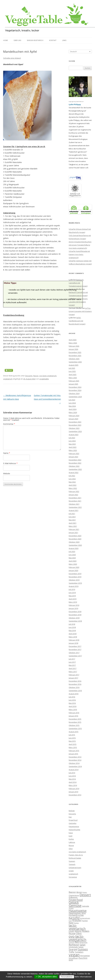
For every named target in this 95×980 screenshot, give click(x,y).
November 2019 (75, 577)
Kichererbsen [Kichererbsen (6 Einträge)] (85, 918)
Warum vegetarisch (35, 40)
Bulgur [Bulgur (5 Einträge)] (85, 892)
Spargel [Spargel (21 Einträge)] (73, 949)
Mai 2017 (72, 665)
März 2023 (73, 450)
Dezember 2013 (75, 795)
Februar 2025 (74, 381)
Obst (71, 849)
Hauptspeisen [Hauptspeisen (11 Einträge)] (75, 913)
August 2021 (74, 510)
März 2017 (73, 672)
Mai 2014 (72, 779)
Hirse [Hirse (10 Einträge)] (84, 913)
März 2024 (73, 412)
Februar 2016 (74, 713)
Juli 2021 (72, 514)
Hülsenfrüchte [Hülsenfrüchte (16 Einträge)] (76, 915)
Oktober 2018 (74, 618)
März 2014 (73, 785)
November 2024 (75, 390)
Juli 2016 (72, 697)
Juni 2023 (72, 441)
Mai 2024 (72, 406)
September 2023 (75, 431)
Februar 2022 (74, 491)
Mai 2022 (72, 482)
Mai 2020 (72, 558)
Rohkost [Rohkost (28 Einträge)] (74, 945)
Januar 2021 (73, 533)
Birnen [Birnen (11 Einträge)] (79, 892)
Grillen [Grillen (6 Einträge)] (71, 908)
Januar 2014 (73, 792)
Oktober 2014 (74, 763)
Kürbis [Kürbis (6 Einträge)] (76, 923)
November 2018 (75, 615)
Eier (70, 817)
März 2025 (73, 378)
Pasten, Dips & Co (76, 855)
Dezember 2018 (75, 612)
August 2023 (74, 435)
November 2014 (75, 760)
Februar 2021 (74, 529)
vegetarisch (8, 379)
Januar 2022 (73, 495)
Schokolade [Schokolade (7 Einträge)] (73, 947)
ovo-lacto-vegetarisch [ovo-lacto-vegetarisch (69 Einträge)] (77, 938)
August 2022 (74, 472)
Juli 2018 (72, 624)
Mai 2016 (72, 703)
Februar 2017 (74, 675)
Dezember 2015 (75, 719)
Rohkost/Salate (75, 858)
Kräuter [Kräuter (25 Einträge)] (77, 920)
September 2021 (75, 507)
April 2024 (73, 409)
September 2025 (75, 362)
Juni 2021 (72, 517)
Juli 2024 (72, 400)
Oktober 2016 (74, 687)
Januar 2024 (73, 419)
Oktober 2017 (74, 653)
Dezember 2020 (75, 536)
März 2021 (73, 526)
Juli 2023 (72, 438)
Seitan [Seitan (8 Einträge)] (81, 947)
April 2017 (73, 668)
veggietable (44, 379)
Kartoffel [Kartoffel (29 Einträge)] (74, 918)
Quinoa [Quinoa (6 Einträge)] (71, 942)
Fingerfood (73, 820)
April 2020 (73, 561)
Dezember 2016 (75, 681)
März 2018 (73, 637)
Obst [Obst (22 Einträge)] (79, 933)
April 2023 (73, 447)
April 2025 (73, 375)
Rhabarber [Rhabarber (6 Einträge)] (83, 942)
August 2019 (74, 586)
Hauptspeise (74, 826)
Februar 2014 (74, 789)
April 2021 (73, 523)
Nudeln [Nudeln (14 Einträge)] (86, 931)
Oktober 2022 (74, 466)
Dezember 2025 (75, 352)
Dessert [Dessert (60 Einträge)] (85, 895)
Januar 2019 (73, 608)
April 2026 (73, 340)
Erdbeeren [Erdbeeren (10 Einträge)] (73, 897)
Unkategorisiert (75, 868)
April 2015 (73, 744)
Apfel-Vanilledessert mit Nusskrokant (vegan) (77, 321)
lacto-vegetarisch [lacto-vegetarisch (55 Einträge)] (77, 927)
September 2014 (75, 766)
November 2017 (75, 649)
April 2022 (73, 485)
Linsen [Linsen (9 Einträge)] (71, 931)
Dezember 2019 (75, 574)
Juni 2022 (72, 479)
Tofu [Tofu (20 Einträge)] (71, 952)
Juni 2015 (72, 738)
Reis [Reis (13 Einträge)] (77, 942)
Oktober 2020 (74, 542)
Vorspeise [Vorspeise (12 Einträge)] (85, 956)
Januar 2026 (73, 349)
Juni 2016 (72, 700)
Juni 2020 (72, 555)
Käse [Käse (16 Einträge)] (71, 923)
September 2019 (75, 583)
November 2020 (75, 539)
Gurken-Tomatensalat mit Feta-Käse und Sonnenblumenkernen (47, 399)
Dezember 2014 (75, 757)
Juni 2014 (72, 776)
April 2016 (73, 706)
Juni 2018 (72, 627)
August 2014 (74, 770)
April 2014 (73, 782)
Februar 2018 (74, 640)
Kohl (70, 836)
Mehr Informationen (83, 977)
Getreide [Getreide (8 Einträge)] (85, 906)
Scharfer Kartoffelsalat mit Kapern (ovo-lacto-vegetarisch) (79, 254)
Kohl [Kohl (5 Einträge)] (70, 921)
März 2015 (73, 747)
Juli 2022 (72, 476)
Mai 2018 (72, 631)
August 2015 (74, 732)
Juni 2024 (72, 403)
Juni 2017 (72, 662)
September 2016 (75, 691)
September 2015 (75, 728)
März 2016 (73, 710)
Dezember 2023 (75, 422)
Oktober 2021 (74, 504)
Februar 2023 (74, 454)
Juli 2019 (72, 589)
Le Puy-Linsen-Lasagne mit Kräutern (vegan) (78, 302)
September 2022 (75, 469)
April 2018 (73, 634)
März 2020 (73, 564)
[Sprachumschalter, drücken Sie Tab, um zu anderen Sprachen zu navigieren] (80, 51)
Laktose (72, 842)
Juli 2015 (72, 735)
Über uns (17, 40)
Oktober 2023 (74, 428)
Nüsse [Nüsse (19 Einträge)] (72, 933)
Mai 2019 (72, 596)
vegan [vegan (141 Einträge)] (74, 955)
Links (64, 40)
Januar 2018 (73, 643)
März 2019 (73, 602)
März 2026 (73, 343)
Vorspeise (73, 877)
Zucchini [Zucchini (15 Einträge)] (83, 958)
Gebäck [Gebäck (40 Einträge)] (74, 902)
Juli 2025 (72, 368)
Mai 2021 (72, 520)
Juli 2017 (72, 659)
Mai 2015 (72, 741)
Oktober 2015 (74, 725)
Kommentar (9, 424)
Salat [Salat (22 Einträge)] (83, 945)
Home (5, 40)
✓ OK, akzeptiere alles (46, 977)
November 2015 (75, 722)
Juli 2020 (72, 551)
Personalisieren (67, 977)
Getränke (73, 823)
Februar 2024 (74, 416)
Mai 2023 (72, 444)
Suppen (72, 861)
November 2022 (75, 463)
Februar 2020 (74, 567)
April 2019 (73, 599)
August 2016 (74, 694)
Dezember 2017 (75, 646)
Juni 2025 (72, 371)
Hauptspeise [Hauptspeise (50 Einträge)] (78, 911)
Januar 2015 (73, 754)
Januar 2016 (73, 716)
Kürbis (71, 839)
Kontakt (53, 40)
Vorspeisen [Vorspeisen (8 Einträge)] (73, 958)
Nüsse (36, 376)
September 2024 (75, 397)
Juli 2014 (72, 773)
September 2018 (75, 621)
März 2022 (73, 488)
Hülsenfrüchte (74, 830)
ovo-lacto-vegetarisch (48, 376)
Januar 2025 (73, 384)
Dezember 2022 (75, 460)
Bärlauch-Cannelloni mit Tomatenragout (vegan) (78, 283)
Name (7, 453)
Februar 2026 (74, 346)
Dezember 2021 (75, 498)
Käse (71, 833)
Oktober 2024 (74, 393)
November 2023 (75, 425)
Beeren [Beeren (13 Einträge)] (72, 892)
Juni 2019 (72, 593)
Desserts (29, 376)
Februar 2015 (74, 751)
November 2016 (75, 684)
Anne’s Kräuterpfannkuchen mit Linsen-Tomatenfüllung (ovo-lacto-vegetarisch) (80, 245)
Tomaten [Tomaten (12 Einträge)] (79, 952)
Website (7, 473)
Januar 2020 (73, 570)
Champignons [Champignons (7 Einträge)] (74, 895)
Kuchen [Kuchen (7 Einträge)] (85, 921)
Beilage (72, 811)
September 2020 (75, 545)
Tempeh (72, 864)
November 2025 (75, 356)
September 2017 (75, 656)
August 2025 (74, 365)
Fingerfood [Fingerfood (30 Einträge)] (76, 900)
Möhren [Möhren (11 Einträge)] (78, 931)
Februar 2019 (74, 605)
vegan (71, 871)
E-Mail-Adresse (10, 463)
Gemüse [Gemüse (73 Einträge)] (75, 905)
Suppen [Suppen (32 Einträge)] (83, 949)
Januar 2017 (73, 678)
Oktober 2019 (74, 580)
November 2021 (75, 501)
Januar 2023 (73, 457)
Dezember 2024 (75, 387)
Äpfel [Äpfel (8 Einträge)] (71, 960)
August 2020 (74, 548)
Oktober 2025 (74, 359)
